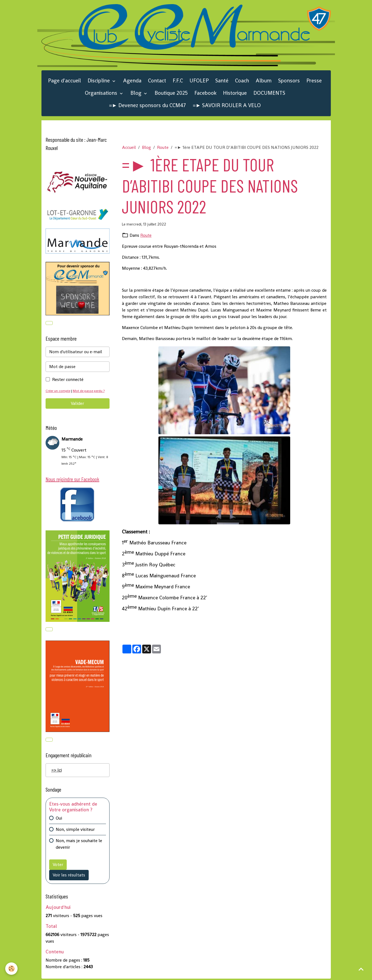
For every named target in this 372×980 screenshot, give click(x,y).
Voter (58, 866)
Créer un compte (59, 391)
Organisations (102, 94)
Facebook (205, 94)
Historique (235, 94)
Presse (314, 81)
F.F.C (178, 81)
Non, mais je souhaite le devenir (79, 845)
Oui (59, 819)
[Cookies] (12, 969)
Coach (242, 81)
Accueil (129, 148)
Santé (222, 81)
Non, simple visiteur (75, 830)
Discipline (99, 81)
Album (264, 81)
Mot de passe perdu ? (91, 391)
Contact (157, 81)
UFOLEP (199, 81)
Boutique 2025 (171, 94)
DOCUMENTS (269, 94)
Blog (137, 94)
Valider (77, 404)
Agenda (132, 81)
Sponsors (289, 81)
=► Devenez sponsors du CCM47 (148, 106)
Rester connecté (68, 380)
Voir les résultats (69, 876)
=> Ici (57, 771)
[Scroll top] (361, 969)
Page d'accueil (65, 81)
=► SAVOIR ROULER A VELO (227, 106)
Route (163, 148)
